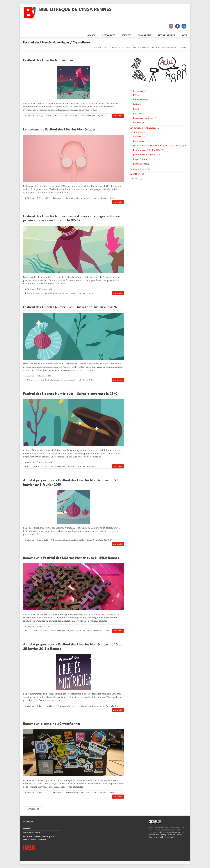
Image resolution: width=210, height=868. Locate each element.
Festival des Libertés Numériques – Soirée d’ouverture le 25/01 (71, 394)
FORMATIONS (144, 35)
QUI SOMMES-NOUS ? (32, 833)
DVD (135, 104)
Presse (136, 113)
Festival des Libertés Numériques (48, 60)
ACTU (184, 35)
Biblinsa (30, 116)
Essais (136, 109)
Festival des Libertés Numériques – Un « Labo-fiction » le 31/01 (71, 307)
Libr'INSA (111, 198)
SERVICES (127, 35)
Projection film (93, 630)
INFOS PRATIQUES (166, 35)
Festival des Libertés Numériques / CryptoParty (88, 116)
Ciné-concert (140, 141)
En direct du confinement (143, 128)
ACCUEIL (92, 35)
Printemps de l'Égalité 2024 (147, 150)
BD (135, 95)
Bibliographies (140, 100)
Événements (145, 47)
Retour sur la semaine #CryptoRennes (52, 724)
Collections (136, 91)
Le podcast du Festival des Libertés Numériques (59, 130)
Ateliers (30, 293)
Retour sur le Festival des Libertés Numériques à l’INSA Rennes (71, 558)
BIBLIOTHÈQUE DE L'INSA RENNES (119, 47)
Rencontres (92, 466)
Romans (137, 122)
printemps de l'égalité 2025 (147, 155)
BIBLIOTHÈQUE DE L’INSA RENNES (75, 10)
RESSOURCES (109, 35)
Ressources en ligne (143, 118)
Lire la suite (118, 116)
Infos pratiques (138, 169)
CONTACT (27, 828)
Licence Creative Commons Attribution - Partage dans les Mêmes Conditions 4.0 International (167, 835)
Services (135, 178)
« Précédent (33, 809)
